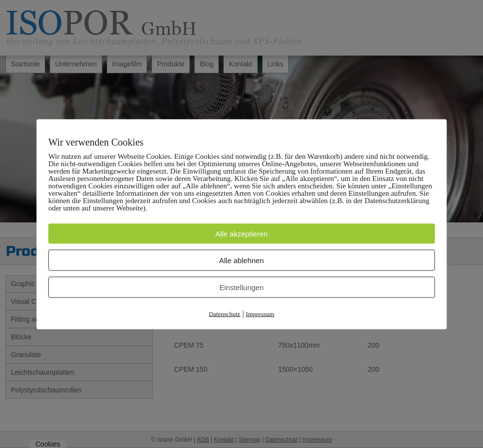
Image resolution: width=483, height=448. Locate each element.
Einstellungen (241, 287)
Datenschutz (224, 314)
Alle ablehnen (242, 260)
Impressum (260, 314)
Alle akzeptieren (242, 233)
